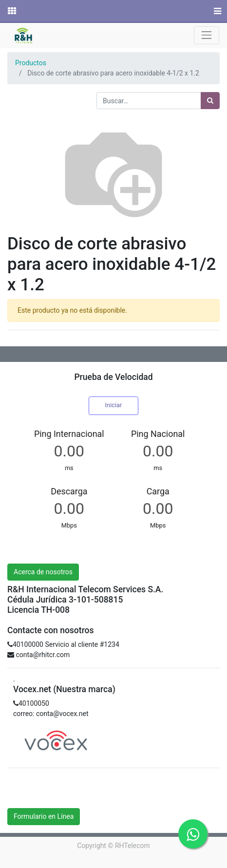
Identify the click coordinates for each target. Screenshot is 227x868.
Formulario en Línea (44, 816)
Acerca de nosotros (43, 572)
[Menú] (217, 11)
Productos (31, 63)
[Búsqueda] (210, 101)
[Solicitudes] (11, 11)
